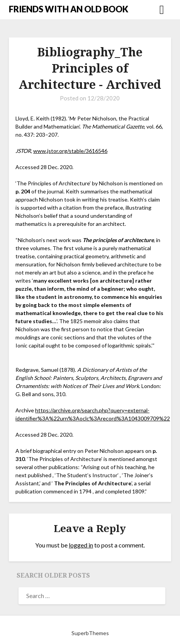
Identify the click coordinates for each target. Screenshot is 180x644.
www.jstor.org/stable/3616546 (70, 151)
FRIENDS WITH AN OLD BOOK (69, 9)
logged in (81, 545)
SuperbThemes (90, 633)
